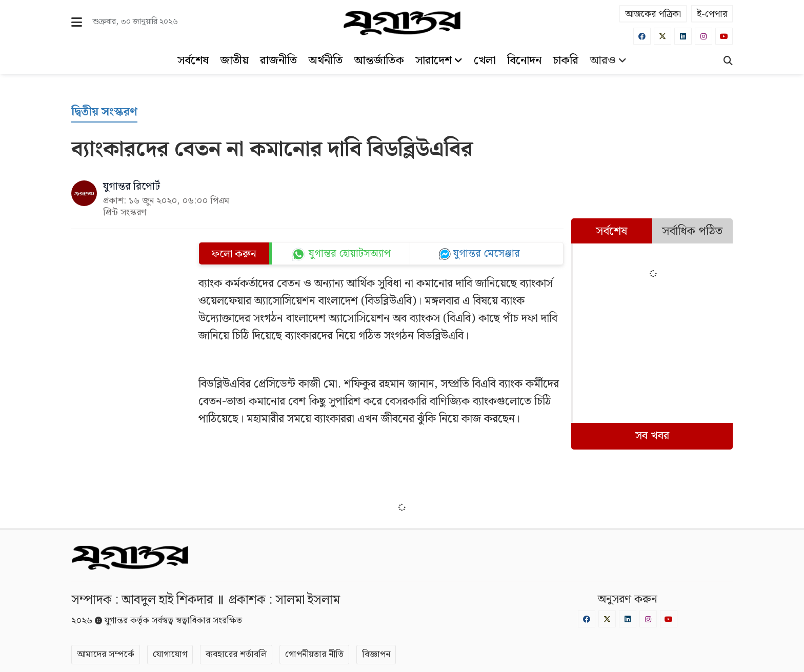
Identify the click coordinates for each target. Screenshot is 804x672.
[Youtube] (724, 36)
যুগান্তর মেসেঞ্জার (487, 254)
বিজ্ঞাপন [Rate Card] (376, 654)
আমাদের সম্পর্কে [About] (106, 654)
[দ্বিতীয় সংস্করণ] (104, 113)
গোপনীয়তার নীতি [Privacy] (314, 654)
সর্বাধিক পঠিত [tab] (692, 231)
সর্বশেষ (193, 61)
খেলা (485, 61)
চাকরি (566, 61)
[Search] (728, 62)
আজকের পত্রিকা (653, 14)
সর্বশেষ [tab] (611, 231)
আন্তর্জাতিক (379, 61)
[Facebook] (642, 36)
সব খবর (652, 436)
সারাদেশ (439, 61)
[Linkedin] (683, 36)
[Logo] (402, 23)
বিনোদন (524, 61)
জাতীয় (234, 61)
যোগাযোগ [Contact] (170, 654)
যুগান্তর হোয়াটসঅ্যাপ (350, 254)
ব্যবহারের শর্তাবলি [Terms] (236, 654)
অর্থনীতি (325, 61)
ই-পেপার (712, 14)
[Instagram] (703, 36)
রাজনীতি (278, 61)
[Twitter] (662, 36)
